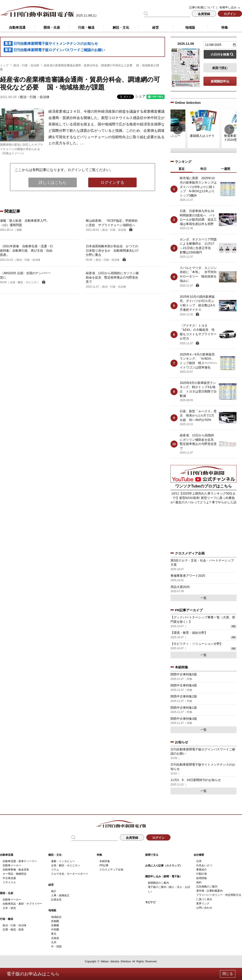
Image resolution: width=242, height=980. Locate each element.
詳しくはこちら (53, 182)
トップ (4, 65)
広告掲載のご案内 (207, 887)
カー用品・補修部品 (15, 874)
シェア (140, 96)
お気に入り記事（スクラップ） (164, 866)
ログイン (230, 14)
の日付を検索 (220, 54)
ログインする (112, 182)
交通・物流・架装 (13, 930)
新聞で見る (152, 855)
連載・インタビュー (63, 861)
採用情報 (202, 878)
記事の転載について (202, 7)
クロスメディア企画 (111, 870)
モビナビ (150, 902)
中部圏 (55, 930)
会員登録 (204, 14)
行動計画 (202, 874)
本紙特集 (105, 861)
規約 (199, 882)
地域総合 (56, 917)
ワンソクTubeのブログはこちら (203, 486)
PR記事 (104, 865)
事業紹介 (202, 870)
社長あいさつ (204, 865)
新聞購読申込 (220, 81)
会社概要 (199, 855)
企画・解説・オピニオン (66, 865)
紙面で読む (220, 68)
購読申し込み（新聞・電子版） (164, 876)
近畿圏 (55, 925)
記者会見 (56, 900)
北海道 (55, 938)
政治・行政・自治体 (26, 65)
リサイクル (9, 882)
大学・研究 (9, 908)
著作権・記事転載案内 (209, 891)
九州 (54, 942)
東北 (54, 934)
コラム (55, 870)
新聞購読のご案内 (158, 883)
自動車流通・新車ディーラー (20, 861)
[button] (178, 129)
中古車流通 (9, 878)
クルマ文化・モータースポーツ (70, 874)
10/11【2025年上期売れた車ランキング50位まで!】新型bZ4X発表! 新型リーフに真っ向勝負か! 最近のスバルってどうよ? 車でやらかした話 (203, 498)
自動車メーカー (12, 865)
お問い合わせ (204, 908)
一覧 (203, 598)
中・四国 (56, 947)
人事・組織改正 (60, 895)
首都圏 (55, 921)
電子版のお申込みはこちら (33, 974)
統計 (54, 891)
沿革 (199, 861)
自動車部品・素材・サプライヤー (22, 904)
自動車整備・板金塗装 (16, 870)
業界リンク (203, 904)
